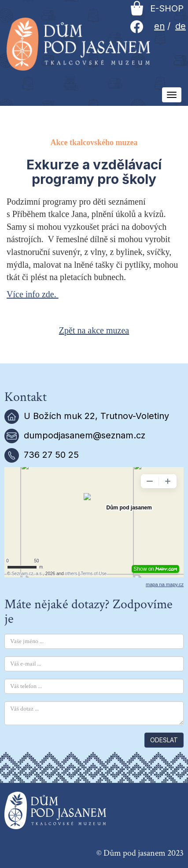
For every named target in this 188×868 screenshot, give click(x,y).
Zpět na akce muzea (94, 330)
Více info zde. (33, 294)
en (159, 26)
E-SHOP (157, 8)
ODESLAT (164, 740)
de (181, 26)
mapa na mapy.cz (165, 584)
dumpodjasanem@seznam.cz (85, 435)
